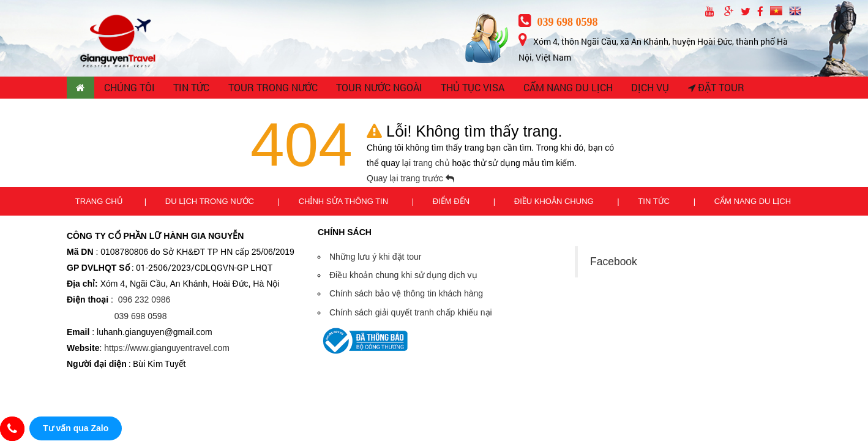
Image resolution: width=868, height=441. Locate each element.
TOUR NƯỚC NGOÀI (377, 89)
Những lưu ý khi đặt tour (376, 259)
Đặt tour (710, 89)
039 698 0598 (558, 22)
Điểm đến (452, 203)
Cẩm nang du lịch (753, 203)
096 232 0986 (144, 302)
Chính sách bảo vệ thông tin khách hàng (406, 296)
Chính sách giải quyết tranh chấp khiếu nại (411, 314)
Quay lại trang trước (410, 181)
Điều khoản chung (555, 203)
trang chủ (432, 165)
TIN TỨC (193, 89)
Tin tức (655, 203)
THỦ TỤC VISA (469, 89)
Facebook (614, 263)
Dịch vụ (645, 89)
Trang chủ (99, 203)
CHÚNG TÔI (131, 89)
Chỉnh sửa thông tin (345, 203)
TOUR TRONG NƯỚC (274, 89)
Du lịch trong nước (211, 203)
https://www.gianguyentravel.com (167, 350)
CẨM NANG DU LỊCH (563, 89)
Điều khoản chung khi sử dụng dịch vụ (403, 277)
